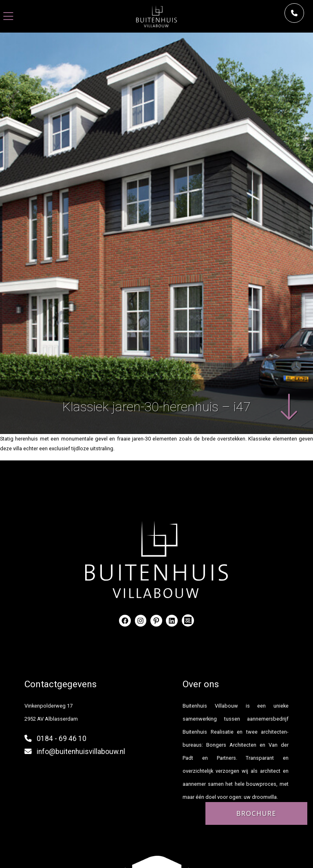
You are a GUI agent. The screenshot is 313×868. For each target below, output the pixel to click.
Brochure (256, 813)
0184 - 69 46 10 (62, 739)
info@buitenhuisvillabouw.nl (81, 752)
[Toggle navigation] (8, 16)
